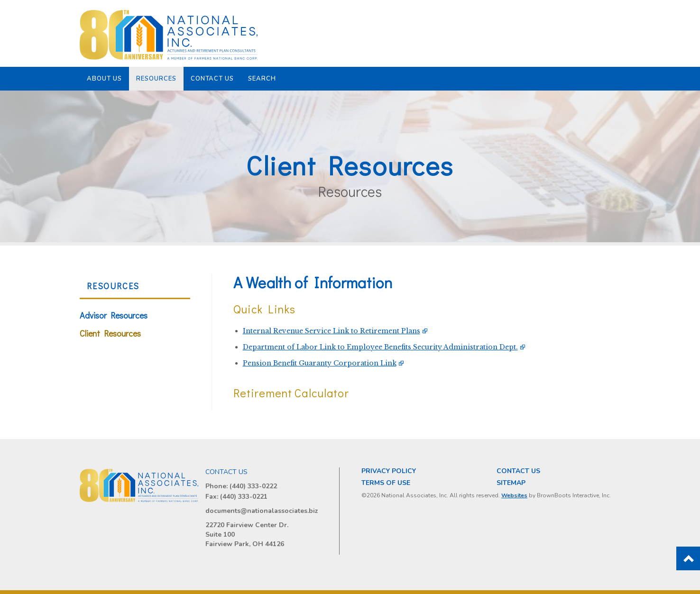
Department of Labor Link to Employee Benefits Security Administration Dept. (380, 347)
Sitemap (511, 483)
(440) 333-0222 (253, 486)
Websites (514, 495)
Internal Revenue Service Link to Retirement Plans (332, 331)
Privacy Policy (389, 471)
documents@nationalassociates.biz (262, 511)
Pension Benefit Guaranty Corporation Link (320, 363)
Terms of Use (386, 483)
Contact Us (212, 79)
